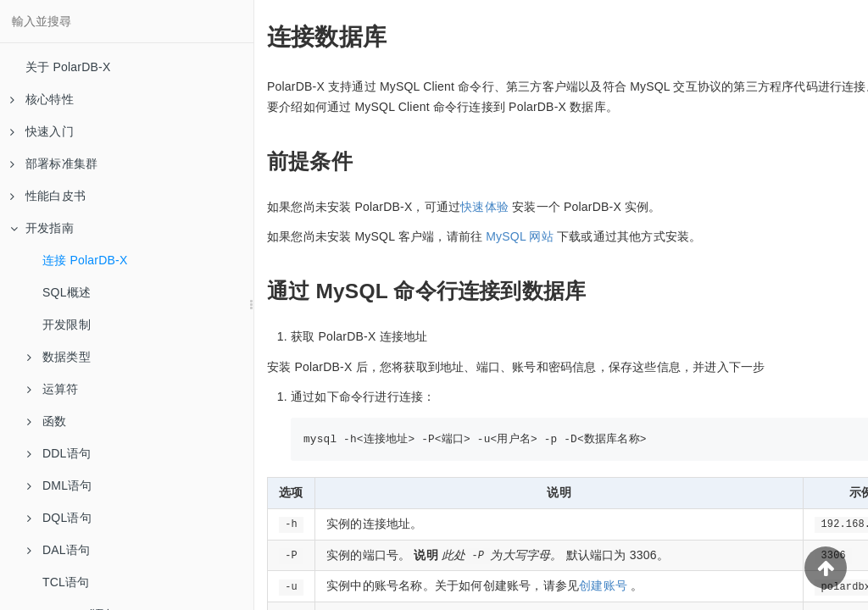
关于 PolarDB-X (68, 67)
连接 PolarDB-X (85, 260)
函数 (47, 421)
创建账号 (603, 585)
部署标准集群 (54, 164)
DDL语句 (59, 453)
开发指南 (42, 228)
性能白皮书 (48, 196)
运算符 (53, 389)
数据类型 (59, 357)
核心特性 (42, 99)
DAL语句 (58, 550)
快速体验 (484, 207)
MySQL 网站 (520, 236)
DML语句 (60, 485)
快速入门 (42, 131)
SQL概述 (67, 292)
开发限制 (67, 324)
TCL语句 (66, 582)
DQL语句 (59, 518)
